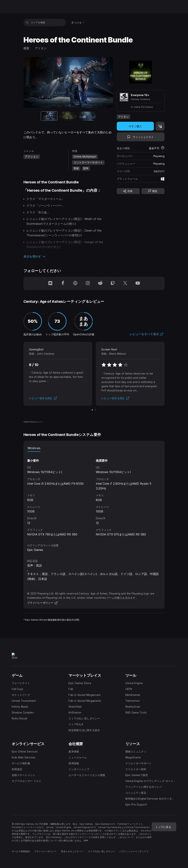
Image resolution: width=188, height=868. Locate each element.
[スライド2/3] (68, 116)
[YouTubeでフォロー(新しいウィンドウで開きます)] (138, 283)
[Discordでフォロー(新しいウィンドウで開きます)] (50, 283)
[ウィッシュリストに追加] (141, 137)
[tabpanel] (94, 494)
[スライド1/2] (92, 410)
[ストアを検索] (27, 22)
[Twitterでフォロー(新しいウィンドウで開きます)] (125, 283)
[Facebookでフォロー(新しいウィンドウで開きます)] (63, 283)
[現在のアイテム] (49, 116)
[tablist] (94, 448)
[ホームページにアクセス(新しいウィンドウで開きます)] (75, 283)
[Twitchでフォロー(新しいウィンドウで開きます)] (113, 283)
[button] (68, 256)
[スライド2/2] (96, 410)
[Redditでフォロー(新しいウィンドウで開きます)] (100, 283)
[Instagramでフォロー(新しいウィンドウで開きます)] (88, 283)
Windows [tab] (34, 448)
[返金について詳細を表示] (163, 148)
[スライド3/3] (88, 116)
